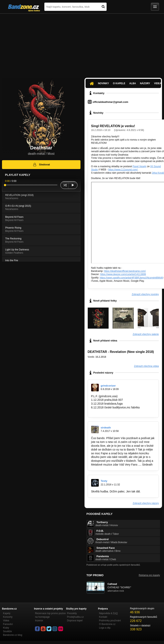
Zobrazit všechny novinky (145, 294)
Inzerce (39, 621)
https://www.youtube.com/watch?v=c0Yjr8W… (120, 411)
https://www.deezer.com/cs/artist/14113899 (123, 274)
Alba (133, 83)
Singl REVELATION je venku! (113, 126)
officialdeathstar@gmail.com (111, 102)
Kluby (6, 628)
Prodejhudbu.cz (75, 617)
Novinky (103, 83)
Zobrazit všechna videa (146, 366)
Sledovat (41, 165)
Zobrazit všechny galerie (146, 334)
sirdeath (106, 428)
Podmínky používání (110, 621)
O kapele (119, 83)
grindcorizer (108, 386)
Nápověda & (108, 613)
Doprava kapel (75, 621)
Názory (145, 83)
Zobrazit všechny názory (146, 503)
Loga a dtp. (105, 628)
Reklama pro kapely (149, 575)
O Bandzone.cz (107, 624)
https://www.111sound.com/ (123, 170)
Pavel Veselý (139, 166)
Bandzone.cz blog (13, 635)
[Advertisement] (82, 44)
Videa (6, 621)
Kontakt (103, 617)
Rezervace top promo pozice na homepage (50, 615)
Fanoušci (8, 624)
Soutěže (7, 631)
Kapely (7, 613)
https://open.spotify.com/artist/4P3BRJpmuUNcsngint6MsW (131, 278)
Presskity (72, 613)
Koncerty (8, 617)
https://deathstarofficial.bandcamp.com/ (125, 271)
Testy (104, 481)
